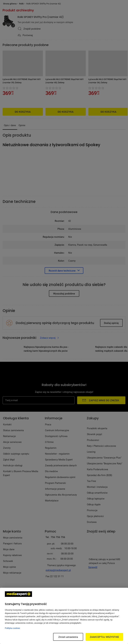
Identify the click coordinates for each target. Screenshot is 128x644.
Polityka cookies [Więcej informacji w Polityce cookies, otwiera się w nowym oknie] (12, 628)
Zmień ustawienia (68, 637)
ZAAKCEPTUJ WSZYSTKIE (104, 637)
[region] (64, 616)
